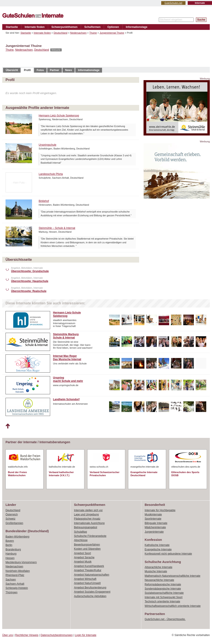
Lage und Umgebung (86, 514)
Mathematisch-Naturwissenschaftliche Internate (172, 576)
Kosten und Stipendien (87, 549)
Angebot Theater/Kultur (88, 570)
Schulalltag (80, 532)
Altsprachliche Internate (158, 567)
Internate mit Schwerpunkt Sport (164, 597)
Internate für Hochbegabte (160, 510)
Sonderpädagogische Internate (163, 589)
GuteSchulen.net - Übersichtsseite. (165, 619)
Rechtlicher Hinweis (27, 635)
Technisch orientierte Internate (162, 601)
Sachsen (11, 580)
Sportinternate (153, 519)
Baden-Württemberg (17, 537)
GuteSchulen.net (173, 3)
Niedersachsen (78, 33)
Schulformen (92, 27)
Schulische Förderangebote (90, 536)
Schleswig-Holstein (17, 588)
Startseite (12, 27)
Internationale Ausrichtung (89, 523)
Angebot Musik (83, 562)
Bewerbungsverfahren (87, 545)
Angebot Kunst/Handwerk (89, 566)
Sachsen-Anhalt (15, 584)
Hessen (10, 558)
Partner (55, 70)
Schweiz (10, 519)
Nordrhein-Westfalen (18, 571)
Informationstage (137, 27)
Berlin (9, 545)
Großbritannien (14, 523)
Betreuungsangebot (86, 527)
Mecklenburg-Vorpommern (21, 562)
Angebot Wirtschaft (85, 579)
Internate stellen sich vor (88, 510)
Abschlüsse (81, 540)
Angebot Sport (82, 553)
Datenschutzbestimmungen (57, 635)
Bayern (10, 541)
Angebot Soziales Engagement (92, 592)
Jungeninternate (154, 532)
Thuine (93, 33)
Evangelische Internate (158, 549)
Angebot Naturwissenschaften (92, 575)
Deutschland (61, 33)
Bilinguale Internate (156, 523)
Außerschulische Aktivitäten (90, 596)
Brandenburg (13, 549)
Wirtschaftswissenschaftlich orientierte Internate (173, 606)
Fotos (40, 70)
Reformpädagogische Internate (163, 584)
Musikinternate (153, 514)
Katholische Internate (157, 545)
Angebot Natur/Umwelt (87, 583)
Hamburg (11, 554)
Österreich (12, 514)
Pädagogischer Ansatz (87, 519)
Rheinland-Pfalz (15, 575)
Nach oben (8, 426)
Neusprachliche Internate (159, 580)
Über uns (8, 635)
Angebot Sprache (84, 557)
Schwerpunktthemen (64, 27)
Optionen (113, 27)
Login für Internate (86, 635)
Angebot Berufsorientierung (90, 588)
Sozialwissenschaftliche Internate (164, 593)
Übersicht (12, 70)
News (69, 70)
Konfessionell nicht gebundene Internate (168, 554)
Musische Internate (156, 571)
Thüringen (11, 592)
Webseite (56, 50)
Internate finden (35, 27)
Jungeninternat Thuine (112, 33)
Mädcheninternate (155, 527)
